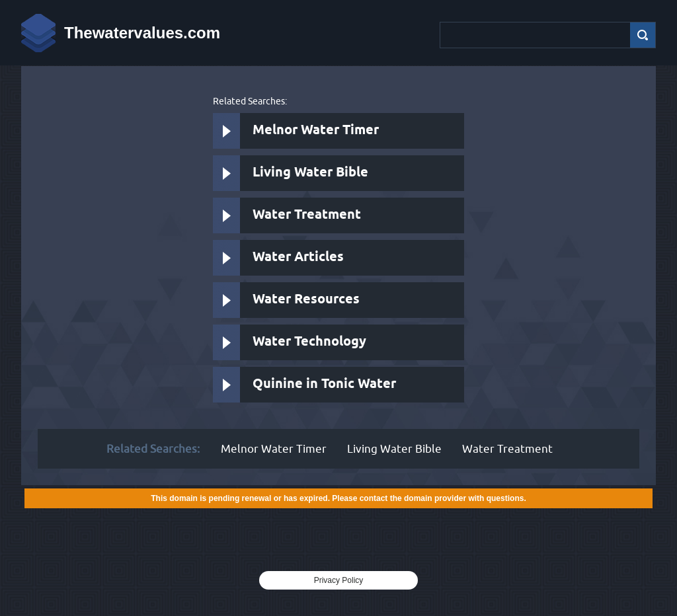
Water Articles (298, 257)
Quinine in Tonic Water (324, 384)
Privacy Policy (339, 580)
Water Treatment (307, 215)
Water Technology (309, 342)
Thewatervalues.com (142, 33)
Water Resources (306, 300)
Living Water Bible (310, 173)
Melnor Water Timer (316, 131)
